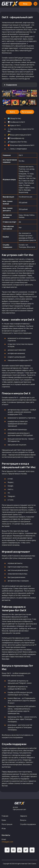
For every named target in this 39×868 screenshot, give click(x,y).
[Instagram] (32, 850)
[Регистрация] (27, 112)
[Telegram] (7, 850)
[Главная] (10, 4)
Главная (5, 816)
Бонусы (23, 820)
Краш (4, 820)
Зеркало (24, 816)
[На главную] (20, 803)
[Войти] (12, 112)
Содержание (12, 85)
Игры (4, 828)
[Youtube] (20, 850)
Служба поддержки (28, 824)
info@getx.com (7, 842)
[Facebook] (13, 850)
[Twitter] (26, 850)
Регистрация (7, 824)
